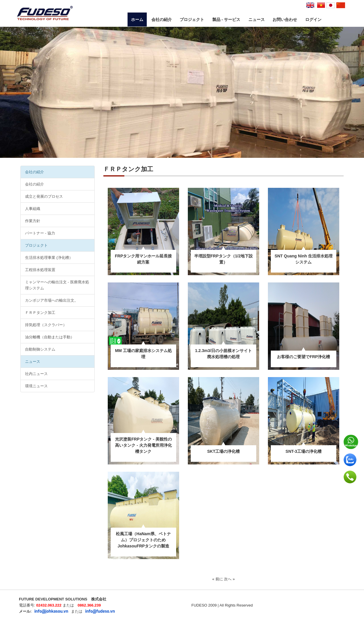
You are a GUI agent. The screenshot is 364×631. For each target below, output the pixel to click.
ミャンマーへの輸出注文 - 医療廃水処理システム (57, 285)
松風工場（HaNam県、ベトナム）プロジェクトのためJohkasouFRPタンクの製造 (143, 540)
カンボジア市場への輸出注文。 (52, 300)
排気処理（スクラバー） (46, 325)
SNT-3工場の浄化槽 (304, 451)
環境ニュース (36, 386)
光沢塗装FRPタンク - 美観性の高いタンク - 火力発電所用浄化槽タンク (143, 445)
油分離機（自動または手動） (50, 337)
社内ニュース (36, 374)
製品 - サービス (226, 20)
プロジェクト (192, 20)
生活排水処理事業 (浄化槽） (49, 258)
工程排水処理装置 (40, 270)
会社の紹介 (162, 20)
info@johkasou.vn (51, 611)
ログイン (313, 20)
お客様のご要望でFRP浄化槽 (303, 357)
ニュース (257, 20)
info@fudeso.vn (100, 611)
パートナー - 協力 (40, 233)
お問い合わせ (285, 20)
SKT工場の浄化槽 (223, 451)
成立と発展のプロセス (44, 196)
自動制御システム (40, 349)
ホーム (137, 20)
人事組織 (33, 209)
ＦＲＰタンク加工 (40, 313)
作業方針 (33, 221)
